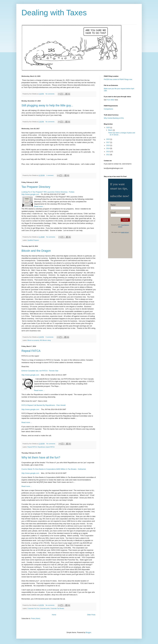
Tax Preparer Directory (36, 187)
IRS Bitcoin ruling (45, 340)
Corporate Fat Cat (33, 608)
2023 (108, 139)
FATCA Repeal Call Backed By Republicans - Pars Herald (44, 405)
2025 (108, 128)
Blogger (88, 632)
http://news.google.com (30, 194)
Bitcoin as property (33, 340)
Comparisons (109, 109)
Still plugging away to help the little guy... (47, 105)
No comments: (50, 94)
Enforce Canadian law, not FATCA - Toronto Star (40, 371)
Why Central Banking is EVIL (114, 118)
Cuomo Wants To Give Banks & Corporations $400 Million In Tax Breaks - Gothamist (54, 469)
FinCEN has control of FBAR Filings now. (118, 79)
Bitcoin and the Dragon (36, 251)
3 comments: (50, 337)
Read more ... (39, 206)
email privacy (125, 232)
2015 (108, 145)
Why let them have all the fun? (41, 457)
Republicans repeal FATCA (46, 447)
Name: (113, 205)
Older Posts (91, 615)
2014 (108, 148)
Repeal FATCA (31, 351)
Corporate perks (45, 608)
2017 (108, 142)
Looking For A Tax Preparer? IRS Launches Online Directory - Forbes (48, 192)
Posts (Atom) (36, 619)
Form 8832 (111, 100)
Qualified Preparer (33, 240)
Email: (113, 212)
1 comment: (50, 175)
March (110, 130)
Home (54, 615)
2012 (108, 155)
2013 (108, 152)
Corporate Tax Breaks (57, 608)
